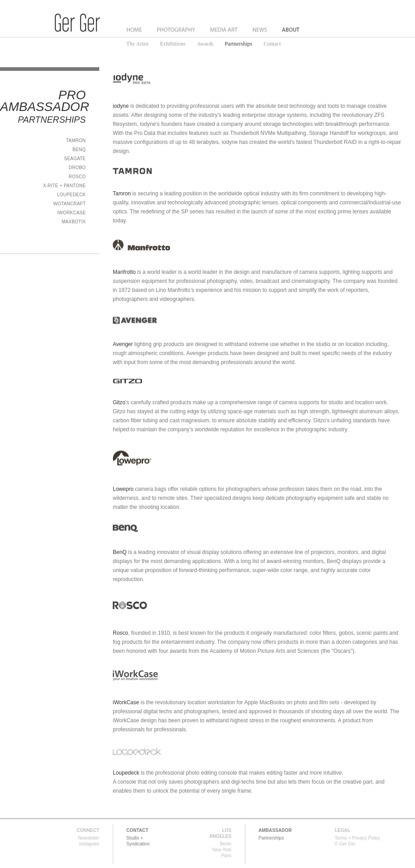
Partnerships (239, 44)
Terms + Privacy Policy (357, 838)
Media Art (225, 30)
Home (134, 30)
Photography (176, 30)
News (261, 30)
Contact (272, 44)
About (291, 30)
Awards (205, 44)
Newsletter (89, 838)
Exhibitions (173, 44)
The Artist (138, 44)
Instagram (89, 844)
